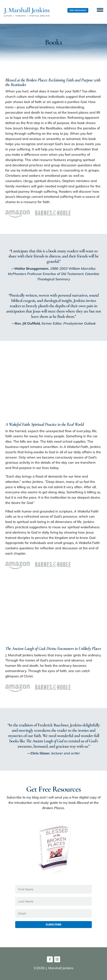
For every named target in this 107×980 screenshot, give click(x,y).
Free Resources (78, 10)
